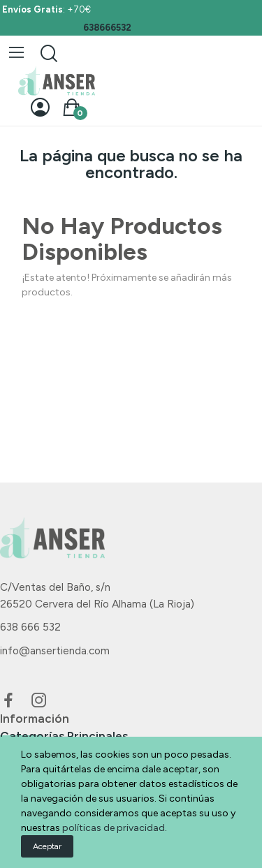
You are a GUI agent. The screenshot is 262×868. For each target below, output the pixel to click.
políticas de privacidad (114, 828)
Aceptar (47, 846)
